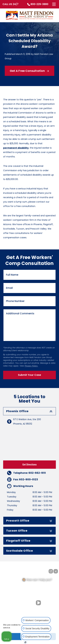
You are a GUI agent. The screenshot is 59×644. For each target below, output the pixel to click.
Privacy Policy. (31, 366)
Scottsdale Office (29, 551)
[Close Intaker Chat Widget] (56, 571)
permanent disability (16, 148)
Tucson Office (29, 531)
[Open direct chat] (51, 571)
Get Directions (29, 465)
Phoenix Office (29, 411)
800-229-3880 (39, 4)
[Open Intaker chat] (25, 642)
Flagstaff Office (29, 541)
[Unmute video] (39, 603)
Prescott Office (29, 521)
